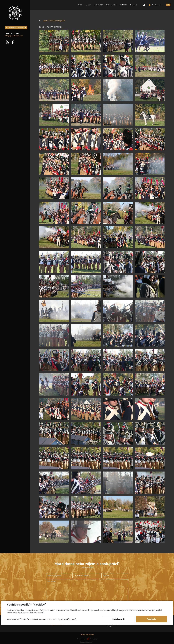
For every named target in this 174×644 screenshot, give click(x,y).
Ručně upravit (118, 619)
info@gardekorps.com (14, 36)
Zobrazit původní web (87, 634)
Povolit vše (151, 619)
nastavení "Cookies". (68, 619)
